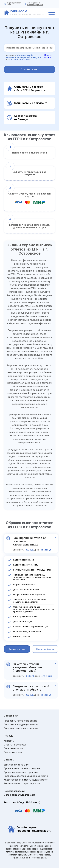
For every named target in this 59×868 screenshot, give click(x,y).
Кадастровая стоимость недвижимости (26, 780)
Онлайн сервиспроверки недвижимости (30, 829)
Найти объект (30, 69)
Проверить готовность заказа (20, 721)
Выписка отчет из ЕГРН (17, 765)
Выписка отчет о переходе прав (22, 784)
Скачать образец (45, 649)
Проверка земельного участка (21, 772)
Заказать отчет (17, 649)
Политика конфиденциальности (21, 725)
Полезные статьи (13, 748)
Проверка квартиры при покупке (22, 768)
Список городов (13, 752)
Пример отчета (48, 56)
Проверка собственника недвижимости (26, 776)
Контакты (9, 741)
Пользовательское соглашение (21, 728)
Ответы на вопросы (15, 745)
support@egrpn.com (35, 5)
